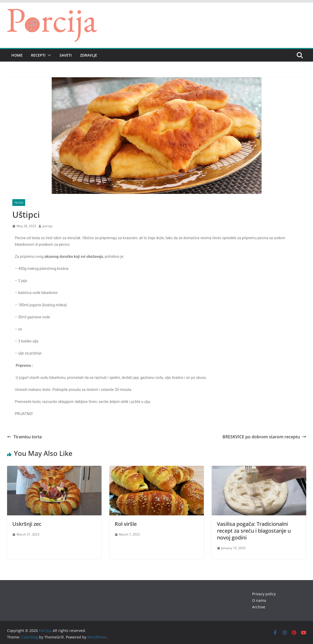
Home (17, 55)
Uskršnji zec (27, 524)
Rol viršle (126, 524)
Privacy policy (264, 594)
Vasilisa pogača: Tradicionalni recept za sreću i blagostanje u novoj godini (254, 531)
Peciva (19, 203)
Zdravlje (89, 55)
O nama (259, 600)
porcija (47, 226)
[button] (48, 55)
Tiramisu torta (24, 437)
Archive (259, 607)
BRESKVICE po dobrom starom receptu (264, 437)
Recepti (38, 55)
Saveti (66, 55)
